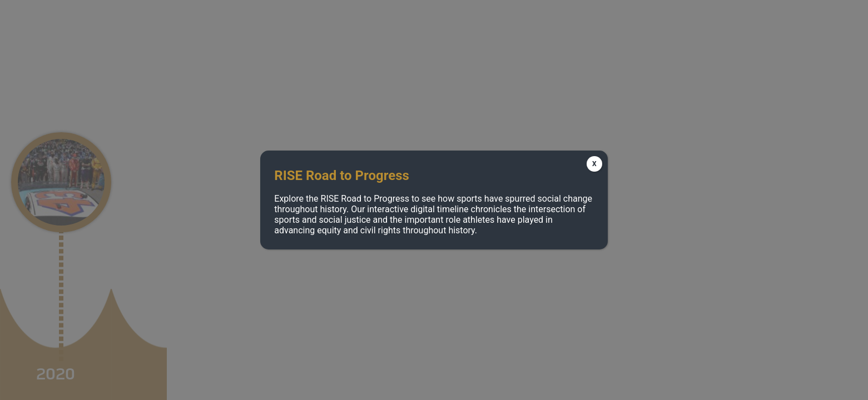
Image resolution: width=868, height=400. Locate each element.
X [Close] (594, 164)
